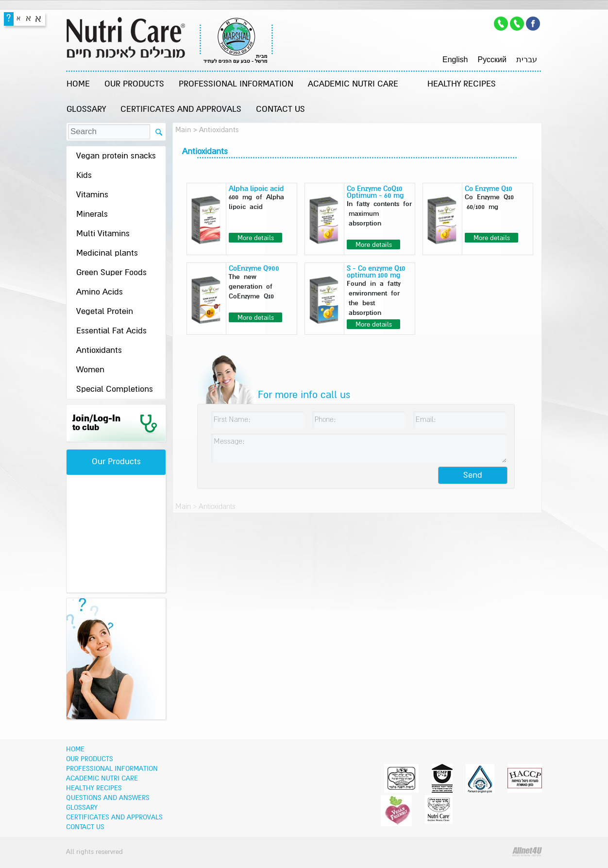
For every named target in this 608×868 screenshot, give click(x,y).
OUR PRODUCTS (134, 84)
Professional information (236, 84)
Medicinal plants (107, 253)
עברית (527, 60)
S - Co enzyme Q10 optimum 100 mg (376, 272)
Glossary (86, 110)
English (455, 60)
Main (183, 130)
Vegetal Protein (105, 312)
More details (256, 238)
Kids (84, 176)
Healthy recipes (462, 84)
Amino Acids (100, 292)
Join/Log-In (96, 423)
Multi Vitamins (103, 234)
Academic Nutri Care (353, 84)
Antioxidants (99, 351)
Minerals (92, 215)
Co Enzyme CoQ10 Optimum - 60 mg (375, 192)
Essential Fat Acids (111, 331)
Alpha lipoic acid (256, 189)
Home (78, 84)
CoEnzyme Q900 (254, 269)
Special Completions (115, 390)
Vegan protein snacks (116, 156)
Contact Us (280, 110)
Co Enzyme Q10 (489, 189)
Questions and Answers (108, 798)
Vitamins (92, 195)
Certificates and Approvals (181, 110)
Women (90, 370)
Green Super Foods (111, 273)
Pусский (492, 60)
